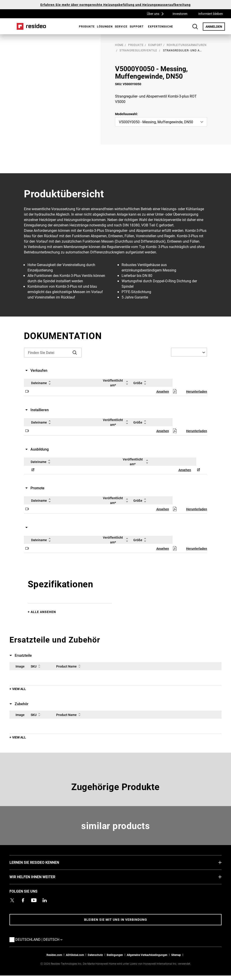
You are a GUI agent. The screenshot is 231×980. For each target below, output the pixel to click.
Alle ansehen (43, 612)
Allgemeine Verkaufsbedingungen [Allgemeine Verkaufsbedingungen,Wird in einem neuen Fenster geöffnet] (147, 955)
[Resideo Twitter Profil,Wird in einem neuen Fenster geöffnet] (12, 900)
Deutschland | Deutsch (40, 939)
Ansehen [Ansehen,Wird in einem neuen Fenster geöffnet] (163, 391)
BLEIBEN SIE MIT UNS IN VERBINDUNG (116, 920)
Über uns (157, 14)
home (119, 45)
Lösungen (105, 26)
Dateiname (42, 383)
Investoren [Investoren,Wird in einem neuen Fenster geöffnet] (180, 14)
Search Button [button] (195, 27)
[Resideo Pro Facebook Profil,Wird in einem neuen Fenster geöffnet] (23, 900)
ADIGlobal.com (75, 955)
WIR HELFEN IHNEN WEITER (39, 877)
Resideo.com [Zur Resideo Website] (54, 955)
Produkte (87, 26)
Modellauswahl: (126, 114)
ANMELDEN (215, 26)
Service (121, 26)
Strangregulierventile (138, 50)
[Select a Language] (189, 352)
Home (31, 26)
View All (19, 689)
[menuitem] (86, 26)
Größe (141, 383)
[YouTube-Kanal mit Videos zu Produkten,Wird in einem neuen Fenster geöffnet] (34, 900)
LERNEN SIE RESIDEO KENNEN (41, 862)
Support (137, 26)
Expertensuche (161, 26)
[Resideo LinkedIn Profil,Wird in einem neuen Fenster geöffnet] (45, 900)
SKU (36, 666)
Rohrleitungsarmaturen (187, 45)
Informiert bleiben (211, 14)
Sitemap (176, 955)
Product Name (69, 666)
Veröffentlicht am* (116, 383)
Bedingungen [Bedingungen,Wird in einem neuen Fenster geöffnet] (115, 955)
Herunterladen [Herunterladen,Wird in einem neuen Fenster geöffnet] (197, 391)
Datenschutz (95, 955)
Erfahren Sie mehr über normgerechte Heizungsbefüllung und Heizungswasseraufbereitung (115, 5)
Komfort (155, 45)
